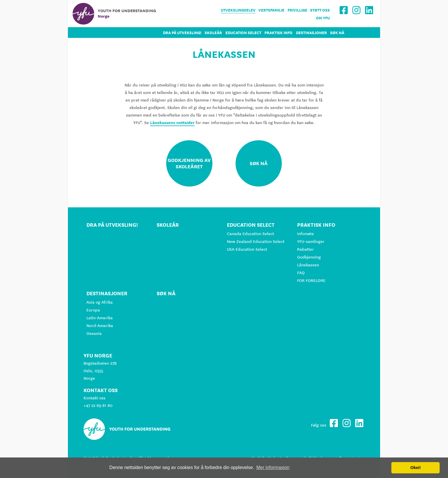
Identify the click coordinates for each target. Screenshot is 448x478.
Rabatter (306, 249)
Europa (93, 310)
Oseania (94, 333)
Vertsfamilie (271, 10)
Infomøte (306, 234)
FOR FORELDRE (311, 280)
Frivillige (297, 10)
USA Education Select (247, 249)
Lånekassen (308, 265)
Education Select (243, 33)
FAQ (301, 273)
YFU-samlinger (311, 241)
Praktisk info (278, 33)
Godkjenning (309, 257)
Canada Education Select (250, 234)
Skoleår (213, 33)
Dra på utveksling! (182, 33)
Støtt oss (320, 10)
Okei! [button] (416, 468)
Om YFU (323, 18)
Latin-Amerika (100, 318)
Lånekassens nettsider (172, 123)
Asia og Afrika (100, 302)
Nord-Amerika (100, 326)
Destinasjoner (311, 33)
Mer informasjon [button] (273, 467)
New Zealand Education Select (256, 241)
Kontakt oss (95, 398)
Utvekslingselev (238, 10)
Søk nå (337, 33)
